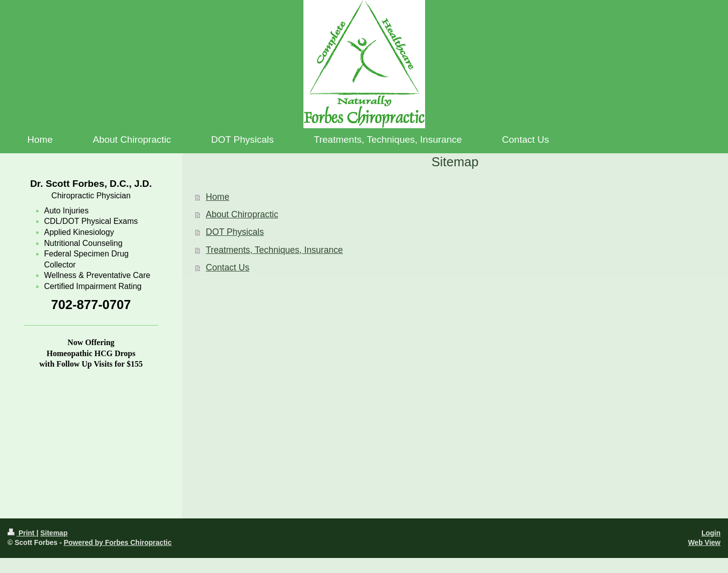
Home (218, 197)
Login (711, 533)
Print (22, 533)
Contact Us (228, 267)
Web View (704, 542)
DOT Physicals (235, 232)
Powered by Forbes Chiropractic (118, 542)
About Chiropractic (242, 214)
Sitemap (54, 533)
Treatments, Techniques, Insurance (274, 250)
